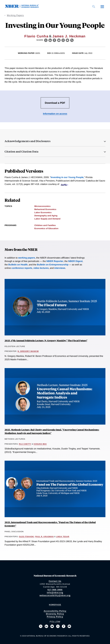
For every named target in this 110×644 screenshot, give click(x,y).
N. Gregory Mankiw (28, 351)
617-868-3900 (55, 590)
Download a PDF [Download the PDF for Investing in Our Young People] (55, 103)
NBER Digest (75, 261)
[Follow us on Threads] (58, 626)
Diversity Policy (55, 614)
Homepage (55, 605)
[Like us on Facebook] (64, 626)
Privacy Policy (55, 617)
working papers (27, 258)
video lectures (41, 268)
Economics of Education (46, 228)
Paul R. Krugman (44, 537)
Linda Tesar (63, 537)
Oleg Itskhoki (26, 537)
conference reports (22, 268)
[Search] (94, 7)
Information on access (55, 114)
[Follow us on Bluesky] (52, 626)
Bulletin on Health (18, 265)
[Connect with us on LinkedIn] (46, 626)
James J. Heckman (69, 36)
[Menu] (102, 7)
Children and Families (45, 225)
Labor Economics (43, 212)
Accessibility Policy (55, 611)
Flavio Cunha (36, 36)
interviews (60, 268)
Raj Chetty (25, 444)
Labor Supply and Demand (47, 219)
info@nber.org (55, 592)
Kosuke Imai (40, 444)
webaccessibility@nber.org (55, 595)
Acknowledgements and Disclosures (27, 141)
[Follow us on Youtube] (69, 626)
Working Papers (15, 15)
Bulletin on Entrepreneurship (53, 265)
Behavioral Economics (45, 209)
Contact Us (55, 581)
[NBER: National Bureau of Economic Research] (24, 7)
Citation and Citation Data (21, 152)
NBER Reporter (55, 261)
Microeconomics (42, 206)
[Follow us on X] (41, 626)
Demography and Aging (46, 216)
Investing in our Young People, (67, 177)
